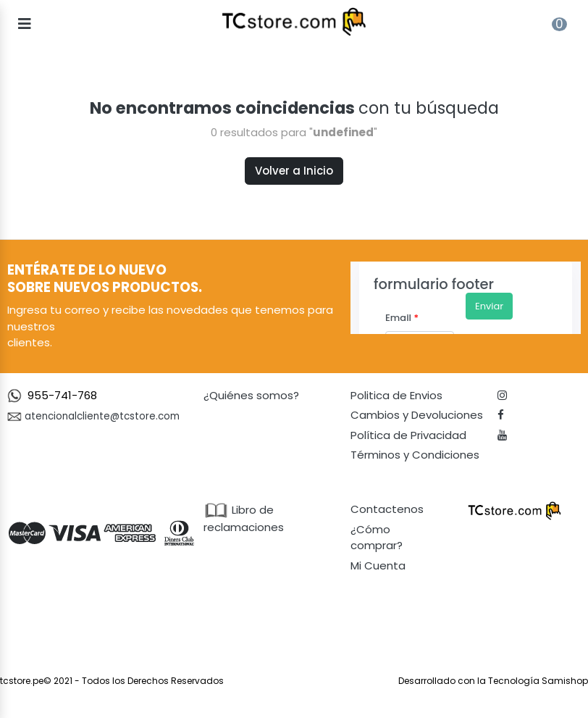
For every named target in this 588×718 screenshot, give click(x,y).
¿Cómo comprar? (377, 538)
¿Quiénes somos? (251, 395)
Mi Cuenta (378, 565)
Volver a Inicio (294, 171)
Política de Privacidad (408, 435)
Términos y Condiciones (415, 455)
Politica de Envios (396, 395)
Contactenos (387, 509)
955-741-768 (62, 395)
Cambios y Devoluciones (417, 415)
